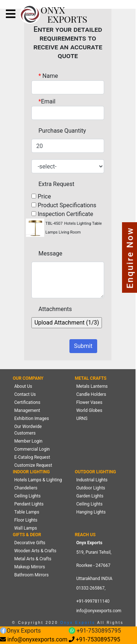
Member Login (28, 441)
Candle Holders (91, 394)
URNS (82, 418)
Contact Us (25, 394)
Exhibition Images (32, 418)
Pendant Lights (29, 504)
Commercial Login (32, 449)
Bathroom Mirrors (31, 575)
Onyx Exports (77, 623)
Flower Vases (89, 402)
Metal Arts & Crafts (33, 559)
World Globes (89, 410)
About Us (23, 386)
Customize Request (33, 465)
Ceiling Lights (27, 496)
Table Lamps (27, 512)
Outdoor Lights (91, 488)
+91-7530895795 (95, 631)
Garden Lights (90, 496)
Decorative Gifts (30, 543)
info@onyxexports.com (99, 611)
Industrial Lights (92, 480)
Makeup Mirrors (30, 567)
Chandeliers (26, 488)
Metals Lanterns (92, 386)
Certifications (27, 402)
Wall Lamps (26, 528)
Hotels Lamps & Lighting (38, 480)
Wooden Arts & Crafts (35, 551)
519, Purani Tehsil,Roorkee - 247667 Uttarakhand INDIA (94, 565)
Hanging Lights (91, 512)
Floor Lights (26, 520)
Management (27, 410)
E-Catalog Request (32, 457)
